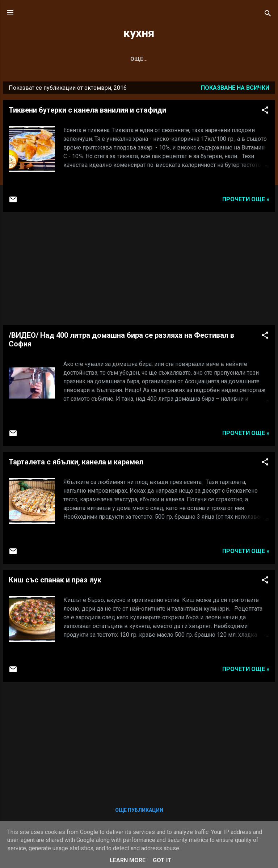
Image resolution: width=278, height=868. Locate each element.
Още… (206, 59)
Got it (162, 860)
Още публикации (139, 812)
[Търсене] (268, 15)
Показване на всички (235, 89)
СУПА (71, 59)
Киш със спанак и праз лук (55, 581)
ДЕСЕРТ (173, 59)
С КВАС (138, 59)
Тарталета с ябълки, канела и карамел (76, 463)
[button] (265, 113)
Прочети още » (246, 201)
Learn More (128, 860)
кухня (139, 33)
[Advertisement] (139, 270)
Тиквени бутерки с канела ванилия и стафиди (87, 111)
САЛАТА (103, 59)
